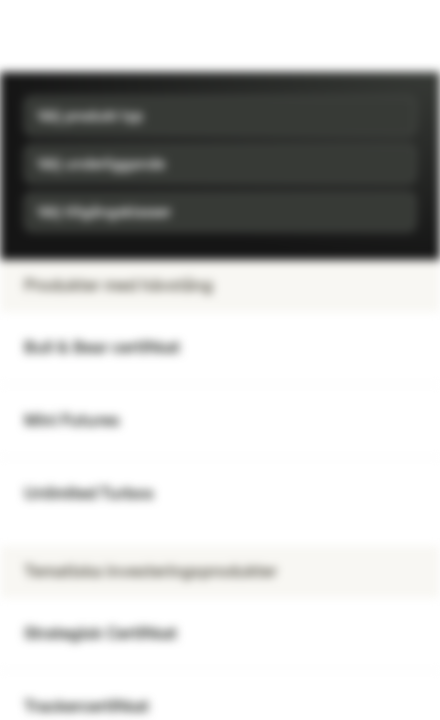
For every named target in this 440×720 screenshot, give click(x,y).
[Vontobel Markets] (78, 36)
